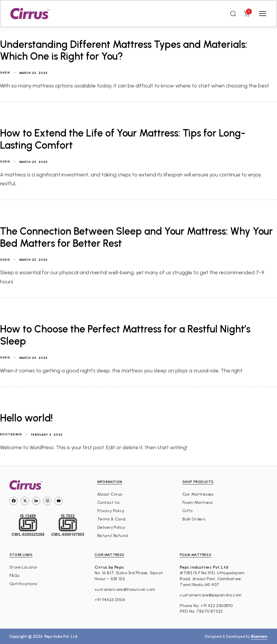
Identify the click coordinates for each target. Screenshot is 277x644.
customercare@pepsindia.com (211, 595)
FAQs (14, 576)
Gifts (188, 511)
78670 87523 (209, 611)
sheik (5, 73)
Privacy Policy (111, 511)
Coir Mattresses (198, 494)
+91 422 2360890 (217, 606)
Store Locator (23, 567)
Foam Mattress (197, 503)
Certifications (23, 584)
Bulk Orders (194, 519)
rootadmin (11, 434)
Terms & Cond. (112, 519)
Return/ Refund (113, 536)
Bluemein (259, 636)
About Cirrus (110, 494)
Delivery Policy (111, 527)
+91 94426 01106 (110, 600)
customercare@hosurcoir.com (125, 589)
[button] (233, 14)
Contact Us (108, 503)
